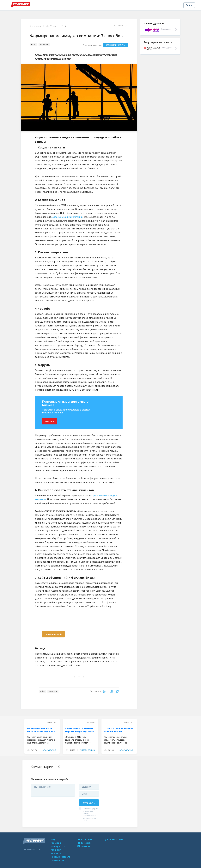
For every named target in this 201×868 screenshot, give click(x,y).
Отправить (89, 803)
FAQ (53, 839)
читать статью (49, 750)
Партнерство (58, 860)
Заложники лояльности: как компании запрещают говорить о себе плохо (41, 732)
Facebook (84, 843)
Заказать (49, 421)
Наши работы (58, 846)
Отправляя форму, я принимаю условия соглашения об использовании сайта (90, 814)
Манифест (56, 850)
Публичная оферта (114, 839)
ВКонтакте (85, 839)
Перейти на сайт (53, 634)
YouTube (84, 846)
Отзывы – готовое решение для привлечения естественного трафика (118, 732)
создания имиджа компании (67, 217)
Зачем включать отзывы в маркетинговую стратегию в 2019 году (80, 732)
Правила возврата (61, 857)
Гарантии (56, 843)
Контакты (56, 853)
